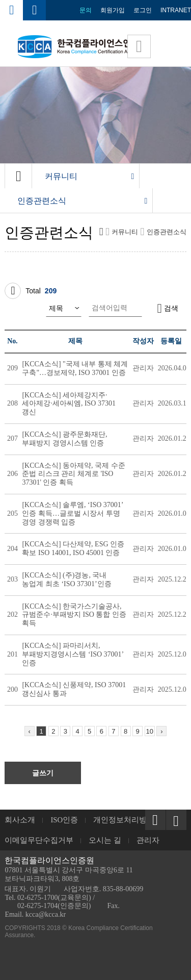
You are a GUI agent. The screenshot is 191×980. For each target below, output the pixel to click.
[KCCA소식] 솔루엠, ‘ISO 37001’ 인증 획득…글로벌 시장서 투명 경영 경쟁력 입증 (72, 513)
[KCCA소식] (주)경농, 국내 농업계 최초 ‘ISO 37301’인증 (66, 580)
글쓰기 (43, 773)
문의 (86, 10)
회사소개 (20, 820)
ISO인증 (64, 820)
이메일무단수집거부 (39, 840)
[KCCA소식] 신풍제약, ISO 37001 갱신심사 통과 (74, 689)
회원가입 (113, 10)
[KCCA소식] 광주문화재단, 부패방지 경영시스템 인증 (64, 439)
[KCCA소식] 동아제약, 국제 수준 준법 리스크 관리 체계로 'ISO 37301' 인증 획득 (73, 474)
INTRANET (176, 10)
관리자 (148, 840)
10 (150, 731)
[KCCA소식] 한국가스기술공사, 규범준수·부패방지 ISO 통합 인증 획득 (74, 615)
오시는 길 (105, 840)
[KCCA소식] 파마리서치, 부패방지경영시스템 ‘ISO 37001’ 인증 (73, 654)
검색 (168, 308)
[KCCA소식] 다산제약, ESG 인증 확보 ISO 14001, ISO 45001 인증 (73, 548)
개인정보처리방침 (124, 820)
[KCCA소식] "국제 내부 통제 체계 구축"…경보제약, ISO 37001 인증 (75, 368)
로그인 (143, 10)
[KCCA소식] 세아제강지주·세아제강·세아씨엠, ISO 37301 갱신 (69, 404)
